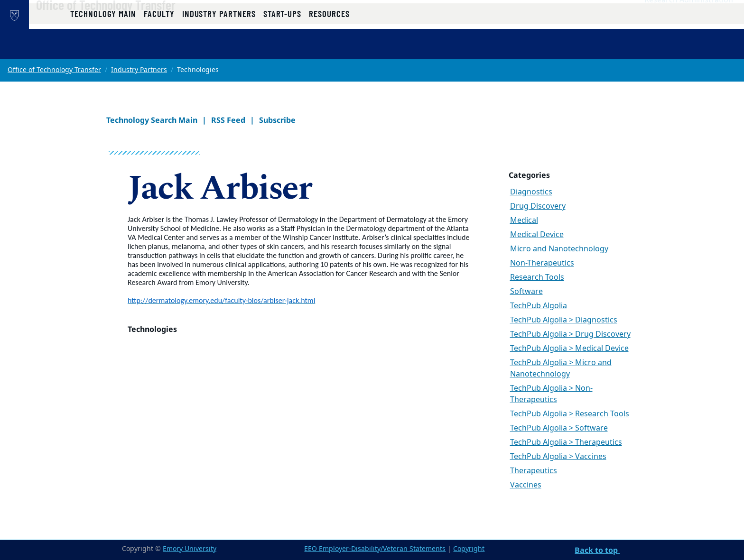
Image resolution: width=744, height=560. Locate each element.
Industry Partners (139, 70)
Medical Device (537, 235)
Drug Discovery (538, 206)
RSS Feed (228, 120)
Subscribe (277, 120)
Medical (524, 220)
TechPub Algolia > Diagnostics (564, 320)
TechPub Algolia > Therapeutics (566, 442)
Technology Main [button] (103, 49)
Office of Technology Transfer (136, 24)
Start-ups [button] (282, 49)
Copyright (469, 549)
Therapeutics (534, 471)
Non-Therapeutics (542, 263)
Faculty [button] (159, 49)
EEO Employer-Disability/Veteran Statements (375, 549)
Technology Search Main (152, 120)
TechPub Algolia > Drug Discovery (570, 334)
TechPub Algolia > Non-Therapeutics (551, 394)
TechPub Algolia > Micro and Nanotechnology (561, 368)
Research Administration (689, 19)
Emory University (190, 549)
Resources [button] (329, 49)
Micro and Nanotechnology (559, 249)
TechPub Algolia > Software (559, 428)
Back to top (597, 550)
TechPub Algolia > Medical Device (569, 349)
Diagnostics (531, 192)
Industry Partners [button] (219, 49)
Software (526, 292)
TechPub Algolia (539, 306)
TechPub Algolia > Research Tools (570, 414)
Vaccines (526, 485)
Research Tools (537, 277)
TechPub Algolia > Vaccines (558, 457)
